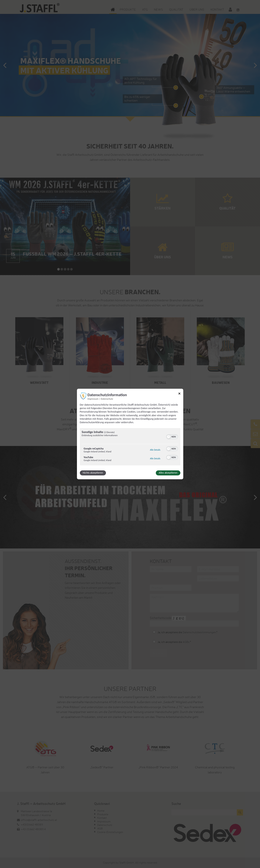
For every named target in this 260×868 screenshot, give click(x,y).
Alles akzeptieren (168, 473)
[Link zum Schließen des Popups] (179, 394)
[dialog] (130, 434)
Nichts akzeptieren (93, 473)
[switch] (172, 437)
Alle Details (155, 450)
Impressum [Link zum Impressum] (93, 399)
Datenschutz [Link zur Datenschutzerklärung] (107, 399)
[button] (169, 437)
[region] (130, 447)
